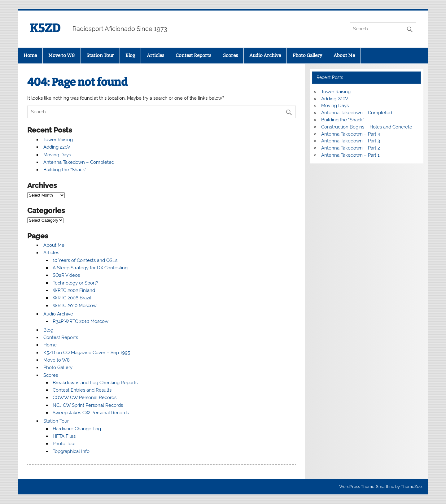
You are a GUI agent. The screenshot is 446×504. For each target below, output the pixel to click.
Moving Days (57, 155)
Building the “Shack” (65, 170)
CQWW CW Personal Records (85, 398)
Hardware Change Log (77, 429)
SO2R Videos (66, 275)
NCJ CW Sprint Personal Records (88, 405)
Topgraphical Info (71, 451)
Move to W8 (61, 55)
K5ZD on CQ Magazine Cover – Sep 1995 (87, 353)
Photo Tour (64, 444)
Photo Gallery (307, 55)
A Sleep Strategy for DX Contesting (90, 268)
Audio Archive (265, 55)
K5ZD (45, 28)
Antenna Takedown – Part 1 (350, 155)
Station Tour (100, 55)
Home (30, 55)
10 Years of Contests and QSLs (85, 260)
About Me (344, 55)
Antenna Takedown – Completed (79, 162)
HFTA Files (64, 436)
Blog (130, 55)
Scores (230, 55)
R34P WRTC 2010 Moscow (81, 321)
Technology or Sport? (75, 283)
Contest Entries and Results (82, 390)
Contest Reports (193, 55)
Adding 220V (57, 147)
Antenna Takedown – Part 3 (351, 141)
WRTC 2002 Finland (74, 290)
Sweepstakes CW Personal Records (91, 413)
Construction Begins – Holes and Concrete (367, 127)
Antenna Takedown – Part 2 (351, 148)
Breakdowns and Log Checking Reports (95, 383)
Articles (155, 55)
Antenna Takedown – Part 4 (351, 134)
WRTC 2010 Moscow (75, 306)
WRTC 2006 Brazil (72, 298)
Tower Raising (58, 140)
